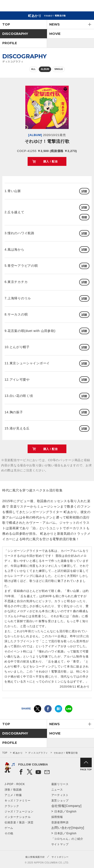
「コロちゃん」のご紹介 (67, 839)
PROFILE (10, 43)
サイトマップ (60, 844)
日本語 (59, 812)
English (71, 812)
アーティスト (60, 795)
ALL (33, 69)
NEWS (55, 24)
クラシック (12, 806)
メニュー (87, 6)
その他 (9, 833)
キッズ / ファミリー (18, 801)
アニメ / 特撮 (13, 795)
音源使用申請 (60, 822)
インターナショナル (18, 817)
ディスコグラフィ (38, 753)
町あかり (18, 753)
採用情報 (57, 817)
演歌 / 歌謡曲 (13, 790)
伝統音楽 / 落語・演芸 (19, 822)
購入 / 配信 (51, 162)
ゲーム (9, 828)
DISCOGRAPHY (15, 34)
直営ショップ (60, 801)
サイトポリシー (60, 857)
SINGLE (59, 69)
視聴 (84, 217)
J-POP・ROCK (15, 784)
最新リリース (60, 784)
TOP (6, 24)
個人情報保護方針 (35, 857)
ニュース (57, 790)
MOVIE (55, 34)
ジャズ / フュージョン (19, 812)
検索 (75, 6)
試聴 (84, 191)
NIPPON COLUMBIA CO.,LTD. (25, 6)
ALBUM (45, 69)
